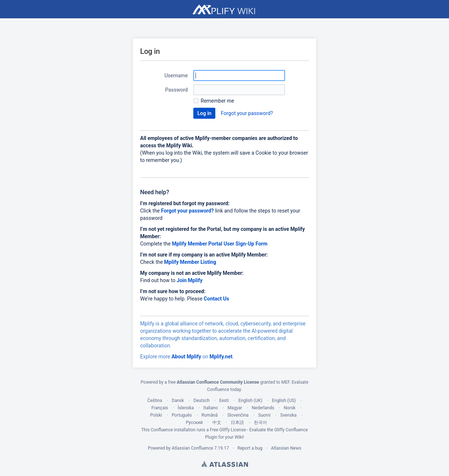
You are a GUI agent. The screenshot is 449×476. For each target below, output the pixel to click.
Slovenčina (238, 415)
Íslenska (186, 408)
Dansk (178, 401)
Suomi (264, 415)
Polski (156, 415)
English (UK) (250, 401)
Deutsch (202, 401)
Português (182, 415)
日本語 (237, 423)
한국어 (260, 423)
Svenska (289, 415)
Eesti (224, 401)
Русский (194, 423)
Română (209, 415)
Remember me (217, 101)
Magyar (235, 408)
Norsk (289, 408)
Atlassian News (286, 448)
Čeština (155, 401)
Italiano (211, 408)
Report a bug (250, 448)
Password (176, 90)
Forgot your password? (247, 113)
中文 (217, 423)
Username (176, 75)
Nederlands (263, 408)
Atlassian (225, 464)
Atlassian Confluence (192, 448)
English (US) (284, 401)
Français (160, 408)
